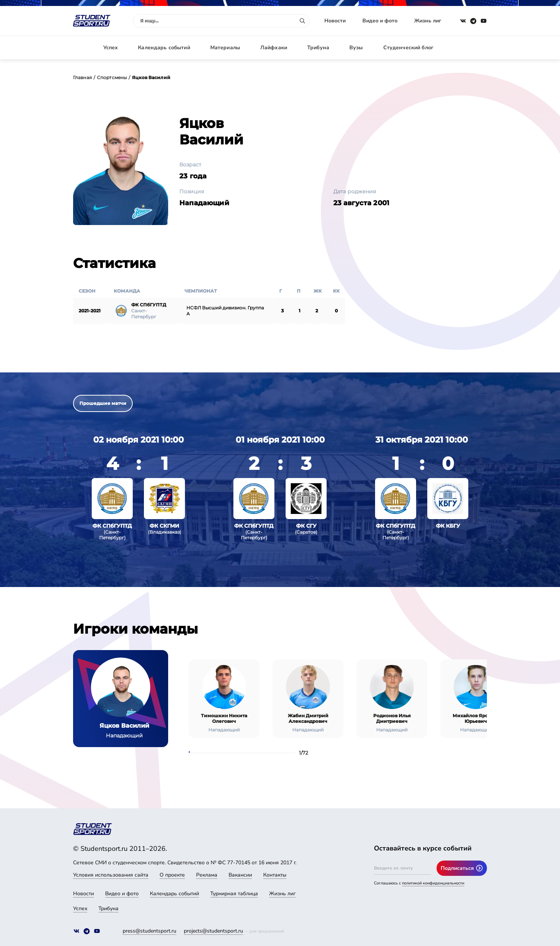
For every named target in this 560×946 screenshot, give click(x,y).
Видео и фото (380, 21)
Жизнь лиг (428, 21)
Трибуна (318, 48)
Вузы (356, 48)
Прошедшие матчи (103, 403)
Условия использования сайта (111, 875)
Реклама (207, 875)
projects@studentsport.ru (213, 931)
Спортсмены (112, 77)
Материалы (225, 48)
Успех (111, 48)
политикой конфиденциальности (433, 883)
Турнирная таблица (234, 894)
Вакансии (240, 875)
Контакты (275, 875)
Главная (82, 77)
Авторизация (470, 48)
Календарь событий (164, 48)
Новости (335, 21)
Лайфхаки (274, 48)
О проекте (172, 875)
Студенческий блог (408, 48)
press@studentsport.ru (150, 931)
